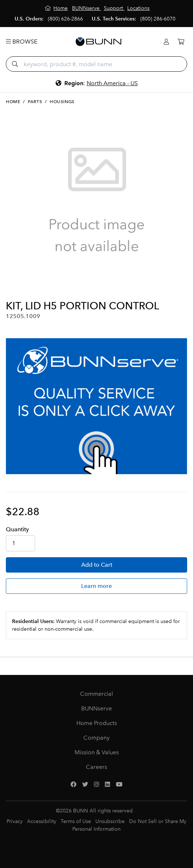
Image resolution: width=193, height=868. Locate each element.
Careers (96, 767)
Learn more (96, 586)
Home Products (97, 723)
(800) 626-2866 (65, 19)
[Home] (56, 8)
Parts (35, 102)
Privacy (15, 821)
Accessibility (42, 821)
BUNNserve (96, 708)
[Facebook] (73, 785)
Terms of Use (76, 821)
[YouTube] (119, 785)
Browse (22, 41)
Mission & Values (97, 752)
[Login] (166, 42)
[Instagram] (96, 785)
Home (13, 102)
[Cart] (181, 42)
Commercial (96, 694)
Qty (17, 529)
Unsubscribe (110, 821)
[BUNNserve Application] (96, 406)
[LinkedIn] (107, 785)
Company (96, 738)
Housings (62, 102)
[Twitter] (85, 785)
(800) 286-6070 (158, 19)
